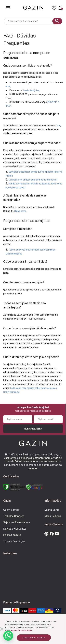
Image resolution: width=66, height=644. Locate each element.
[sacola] (60, 8)
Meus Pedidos (53, 516)
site (59, 125)
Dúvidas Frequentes (15, 529)
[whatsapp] (8, 636)
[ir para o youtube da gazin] (57, 534)
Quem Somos (11, 510)
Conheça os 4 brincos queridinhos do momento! (33, 180)
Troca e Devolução (14, 541)
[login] (54, 8)
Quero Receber (33, 429)
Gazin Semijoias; (31, 90)
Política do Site (12, 535)
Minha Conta (52, 510)
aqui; (8, 86)
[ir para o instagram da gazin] (46, 534)
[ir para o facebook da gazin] (52, 534)
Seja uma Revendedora (17, 522)
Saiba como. (21, 211)
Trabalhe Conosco (14, 516)
